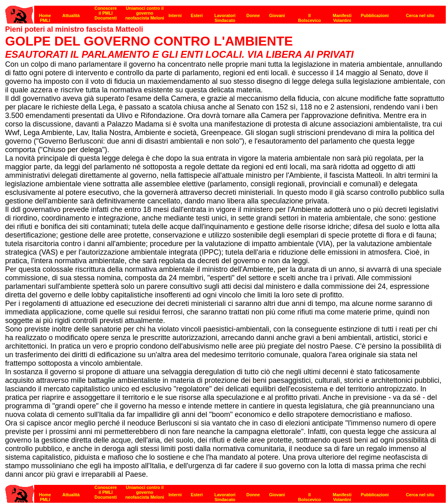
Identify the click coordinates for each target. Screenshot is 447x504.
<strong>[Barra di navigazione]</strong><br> (226, 12)
